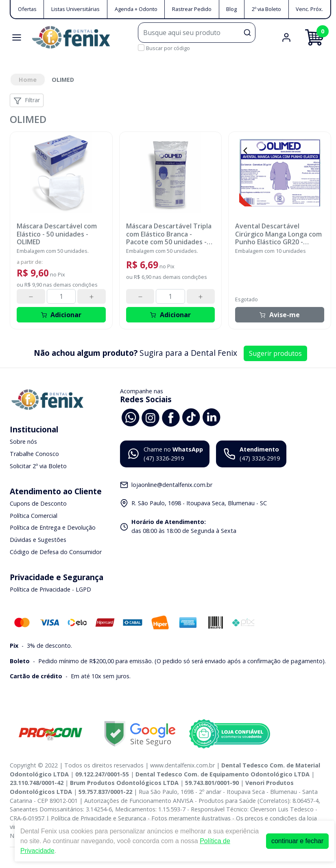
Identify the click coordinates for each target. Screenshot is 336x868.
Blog (231, 9)
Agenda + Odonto (136, 9)
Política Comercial (34, 516)
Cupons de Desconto (38, 503)
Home (28, 80)
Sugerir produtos (275, 353)
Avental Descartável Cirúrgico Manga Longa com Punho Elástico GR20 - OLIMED (278, 234)
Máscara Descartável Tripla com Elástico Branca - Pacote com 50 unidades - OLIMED (169, 234)
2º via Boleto (266, 9)
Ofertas (27, 9)
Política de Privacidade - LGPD (50, 589)
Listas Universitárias (75, 9)
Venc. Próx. (309, 9)
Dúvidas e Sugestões (38, 540)
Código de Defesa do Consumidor (56, 552)
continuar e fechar (297, 841)
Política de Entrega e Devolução (53, 528)
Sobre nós (23, 442)
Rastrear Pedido (192, 9)
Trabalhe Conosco (34, 454)
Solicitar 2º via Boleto (38, 466)
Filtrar (27, 100)
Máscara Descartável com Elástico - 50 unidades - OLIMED (57, 234)
